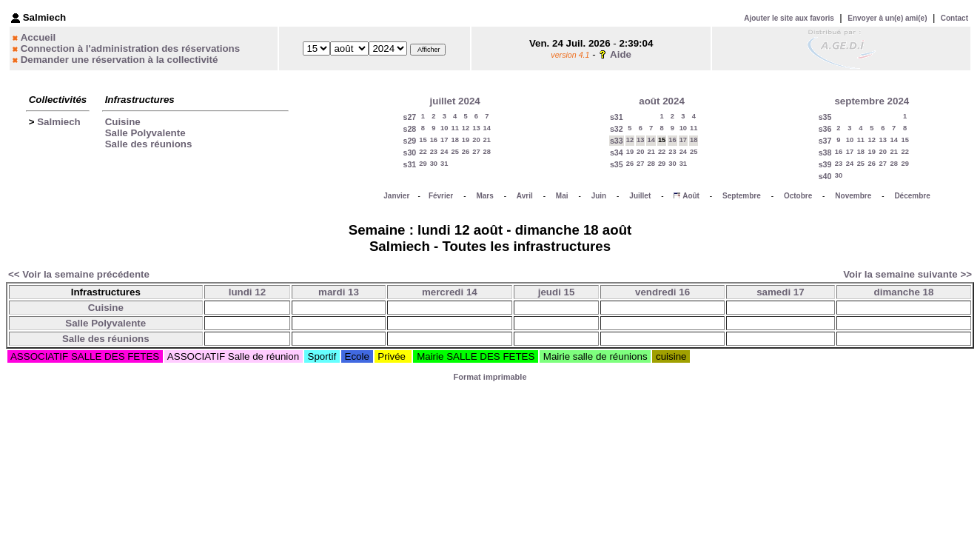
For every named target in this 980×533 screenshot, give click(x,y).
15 (423, 140)
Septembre (742, 196)
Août (691, 196)
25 (454, 152)
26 (466, 152)
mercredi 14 (450, 292)
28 (487, 152)
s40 (825, 176)
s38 (825, 152)
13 (476, 128)
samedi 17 (780, 292)
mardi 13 (339, 292)
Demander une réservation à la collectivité (120, 60)
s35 (617, 164)
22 (423, 152)
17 (444, 140)
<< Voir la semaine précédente (79, 274)
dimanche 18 (904, 292)
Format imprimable (490, 377)
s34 (617, 152)
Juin (599, 196)
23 (434, 152)
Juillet (640, 196)
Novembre (853, 196)
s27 (409, 117)
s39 (825, 164)
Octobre (798, 196)
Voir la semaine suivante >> (907, 274)
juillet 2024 (455, 101)
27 (476, 152)
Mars (484, 196)
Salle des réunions (149, 144)
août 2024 (662, 101)
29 (423, 164)
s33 (617, 141)
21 (487, 140)
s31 (409, 164)
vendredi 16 (662, 292)
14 (487, 128)
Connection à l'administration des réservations (130, 48)
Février (441, 196)
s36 (825, 129)
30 (434, 164)
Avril (525, 196)
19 (466, 140)
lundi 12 (247, 292)
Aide (621, 54)
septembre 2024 (872, 101)
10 (444, 128)
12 (466, 128)
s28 (409, 129)
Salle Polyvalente (145, 133)
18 (454, 140)
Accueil (38, 37)
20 (476, 140)
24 (444, 152)
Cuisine (123, 122)
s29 (409, 141)
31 (444, 164)
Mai (562, 196)
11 (454, 128)
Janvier (396, 196)
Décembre (912, 196)
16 (434, 140)
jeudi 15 (557, 292)
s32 (617, 129)
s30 (409, 152)
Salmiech (59, 122)
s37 (825, 141)
